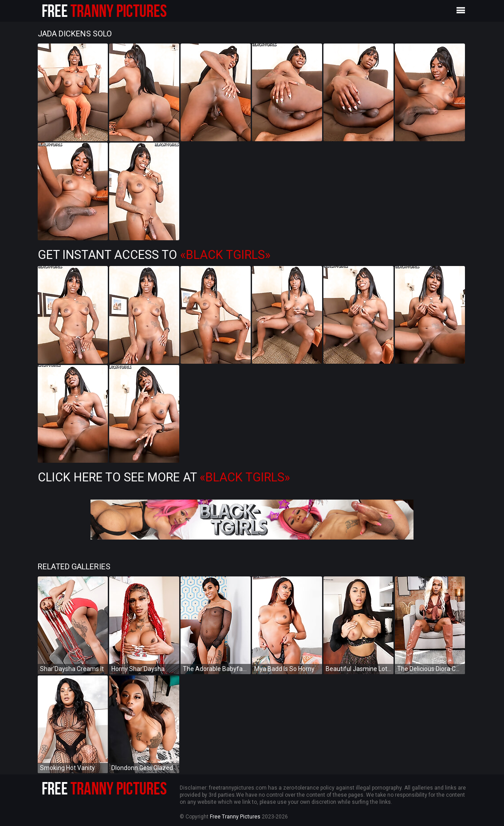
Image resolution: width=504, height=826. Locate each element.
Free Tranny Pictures (235, 817)
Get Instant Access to (154, 255)
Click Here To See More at (164, 477)
